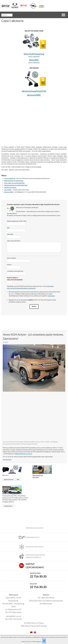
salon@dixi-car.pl (13, 616)
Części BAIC (8, 190)
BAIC (18, 480)
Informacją (51, 296)
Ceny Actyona (7, 459)
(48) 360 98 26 (48, 598)
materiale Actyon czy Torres (23, 454)
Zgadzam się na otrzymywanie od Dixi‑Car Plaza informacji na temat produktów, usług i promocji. (31, 301)
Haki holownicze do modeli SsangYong (16, 185)
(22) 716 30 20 (15, 619)
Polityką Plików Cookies (39, 637)
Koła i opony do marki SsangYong (14, 183)
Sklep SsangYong (38, 475)
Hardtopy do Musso (10, 187)
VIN (8, 228)
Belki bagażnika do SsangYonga (14, 181)
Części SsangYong (10, 178)
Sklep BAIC (36, 477)
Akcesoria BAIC (9, 192)
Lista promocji (8, 506)
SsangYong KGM (9, 480)
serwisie (39, 167)
